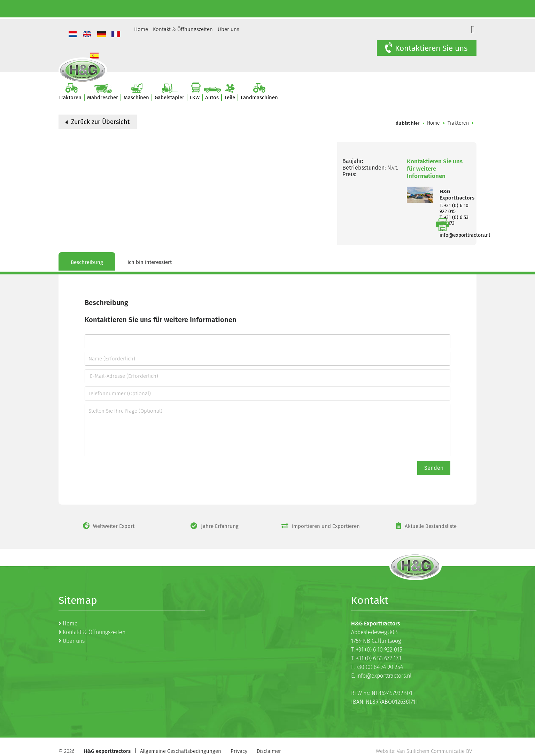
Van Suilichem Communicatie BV (434, 751)
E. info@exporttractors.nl (381, 676)
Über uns (228, 29)
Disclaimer (269, 751)
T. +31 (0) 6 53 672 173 (376, 658)
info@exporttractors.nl (465, 235)
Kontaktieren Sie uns (426, 48)
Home (141, 29)
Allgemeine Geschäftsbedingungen (181, 751)
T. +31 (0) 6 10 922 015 (454, 209)
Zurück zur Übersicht (98, 122)
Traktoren (458, 123)
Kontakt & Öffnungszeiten (183, 29)
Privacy (239, 751)
